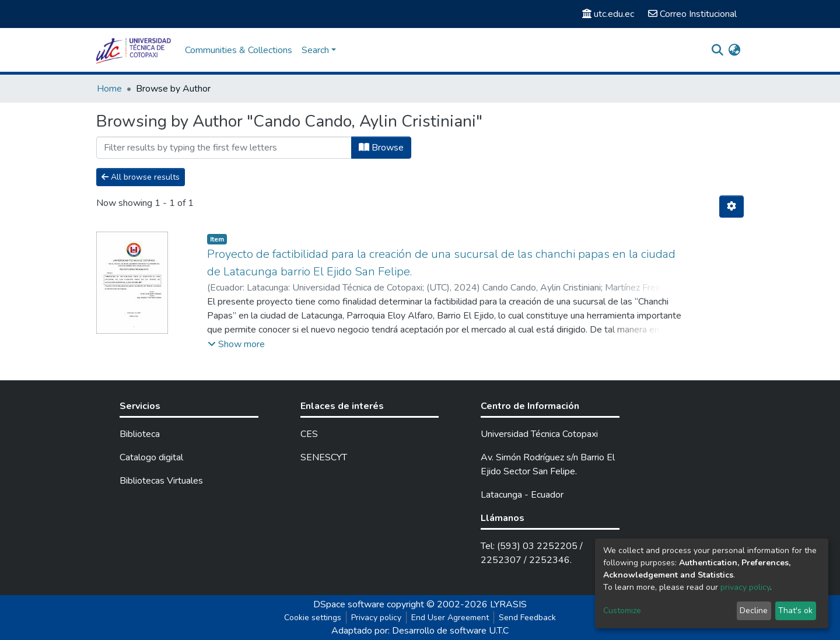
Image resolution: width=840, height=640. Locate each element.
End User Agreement (450, 618)
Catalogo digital (151, 457)
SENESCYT (324, 457)
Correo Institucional (692, 14)
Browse (381, 148)
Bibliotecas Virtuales (161, 481)
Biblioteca (140, 434)
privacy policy (745, 587)
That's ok (795, 611)
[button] (734, 50)
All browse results (141, 177)
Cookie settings (313, 618)
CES (309, 434)
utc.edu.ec (608, 14)
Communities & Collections (239, 50)
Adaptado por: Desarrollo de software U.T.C (420, 631)
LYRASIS (508, 604)
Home (109, 89)
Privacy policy (376, 618)
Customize (622, 611)
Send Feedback (527, 618)
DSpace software (349, 604)
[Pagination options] (731, 207)
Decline (754, 611)
